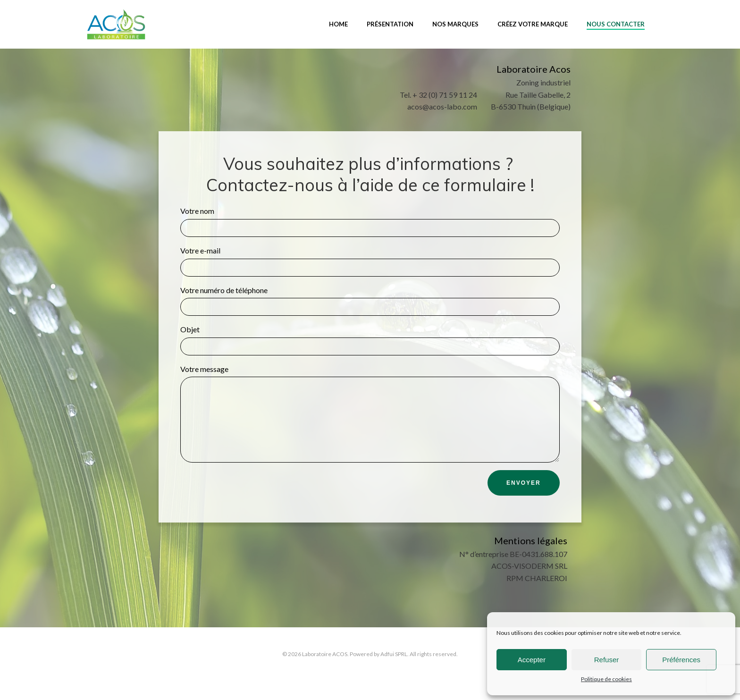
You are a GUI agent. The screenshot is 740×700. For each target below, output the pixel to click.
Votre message (370, 422)
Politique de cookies (606, 679)
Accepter (532, 660)
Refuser (607, 660)
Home (338, 23)
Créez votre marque (532, 23)
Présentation (390, 23)
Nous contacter (615, 23)
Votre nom (370, 223)
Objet (370, 342)
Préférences (681, 660)
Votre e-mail (370, 263)
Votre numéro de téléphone (370, 302)
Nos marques (455, 23)
